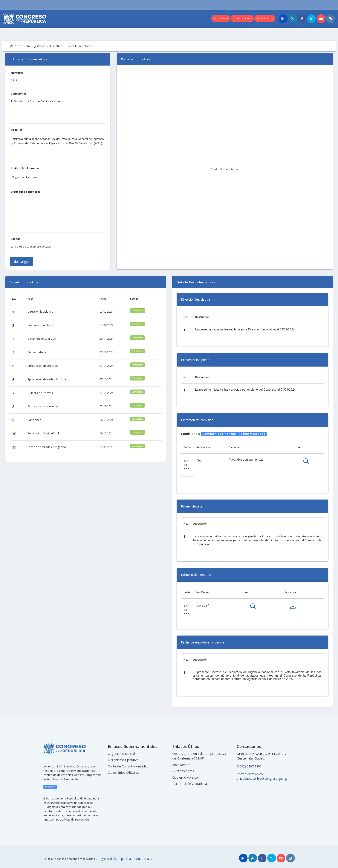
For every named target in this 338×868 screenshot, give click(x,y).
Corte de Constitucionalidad (128, 766)
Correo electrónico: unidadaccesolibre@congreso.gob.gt (262, 776)
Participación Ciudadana (190, 784)
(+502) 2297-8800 (249, 766)
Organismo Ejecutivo (123, 760)
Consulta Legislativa (31, 46)
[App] (293, 19)
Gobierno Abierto (185, 777)
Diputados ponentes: (25, 192)
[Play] (283, 19)
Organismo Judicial (121, 753)
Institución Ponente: (25, 168)
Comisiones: (19, 94)
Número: (17, 73)
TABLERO (220, 18)
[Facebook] (302, 19)
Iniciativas (57, 46)
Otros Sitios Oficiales (123, 772)
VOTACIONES (242, 18)
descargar (21, 261)
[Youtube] (321, 19)
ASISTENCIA (265, 18)
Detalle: (16, 130)
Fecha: (15, 239)
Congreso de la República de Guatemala (123, 859)
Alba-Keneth (181, 765)
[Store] (253, 858)
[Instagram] (330, 19)
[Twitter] (312, 19)
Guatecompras (183, 771)
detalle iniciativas (80, 46)
